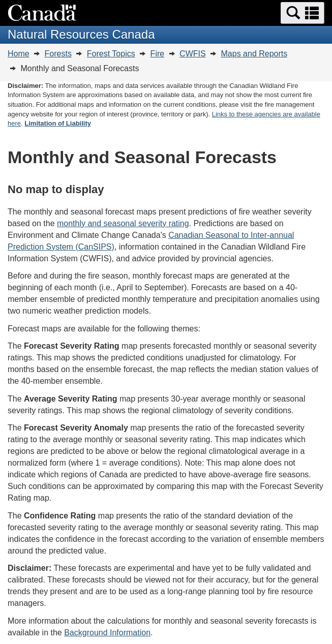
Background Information (107, 633)
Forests (58, 54)
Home (19, 54)
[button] (303, 13)
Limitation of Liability (58, 123)
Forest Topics (111, 54)
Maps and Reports (254, 54)
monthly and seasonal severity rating (123, 223)
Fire (158, 54)
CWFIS (193, 54)
